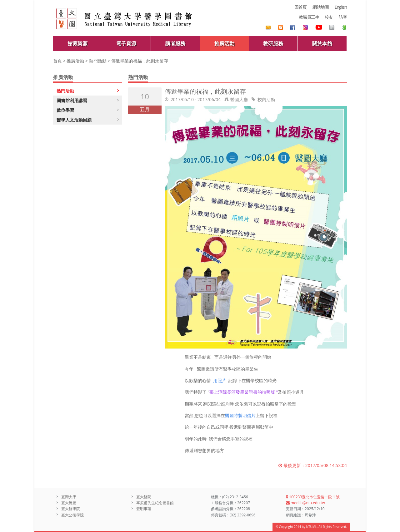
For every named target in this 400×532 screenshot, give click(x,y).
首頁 (57, 61)
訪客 (343, 17)
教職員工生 (309, 17)
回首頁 (300, 7)
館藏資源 (77, 43)
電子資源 (126, 43)
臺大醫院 (144, 497)
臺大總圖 (69, 503)
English (341, 7)
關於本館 (322, 43)
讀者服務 (175, 43)
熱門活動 (98, 61)
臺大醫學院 (71, 509)
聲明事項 (144, 509)
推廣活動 (224, 43)
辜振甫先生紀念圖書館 (155, 503)
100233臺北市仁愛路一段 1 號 (313, 497)
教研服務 (273, 43)
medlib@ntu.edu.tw (305, 503)
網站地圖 (321, 7)
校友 (329, 17)
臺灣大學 (69, 497)
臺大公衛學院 (72, 515)
